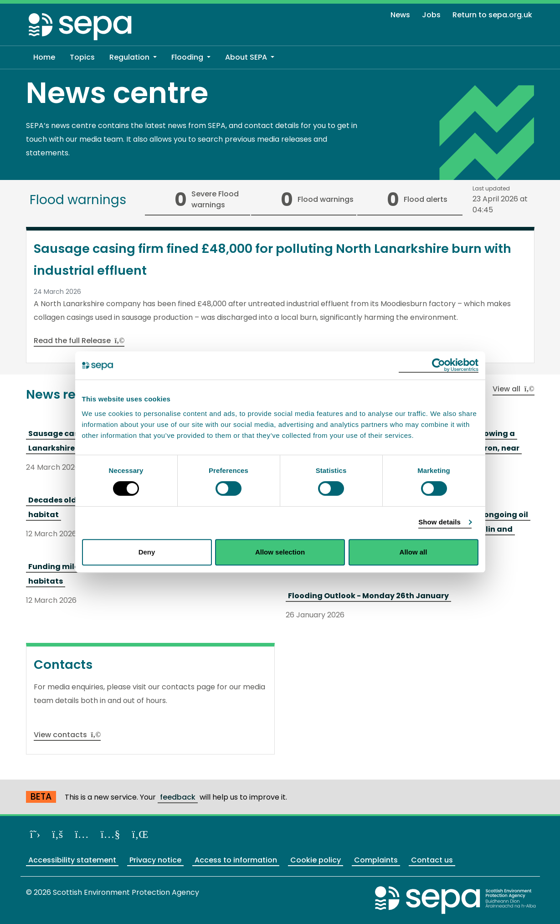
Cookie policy (316, 860)
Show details (439, 522)
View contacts (67, 735)
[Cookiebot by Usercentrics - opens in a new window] (439, 365)
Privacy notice (155, 860)
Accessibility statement (72, 860)
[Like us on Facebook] (57, 834)
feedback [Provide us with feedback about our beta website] (178, 797)
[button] (133, 57)
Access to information (236, 860)
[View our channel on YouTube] (110, 834)
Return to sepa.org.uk (492, 15)
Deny (147, 552)
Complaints (376, 860)
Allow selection (280, 552)
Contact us (432, 860)
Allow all (414, 552)
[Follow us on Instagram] (82, 834)
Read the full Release (79, 341)
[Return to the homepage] (81, 26)
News (400, 15)
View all (514, 389)
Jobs (431, 15)
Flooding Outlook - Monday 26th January (368, 596)
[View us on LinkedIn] (140, 834)
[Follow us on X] (35, 834)
